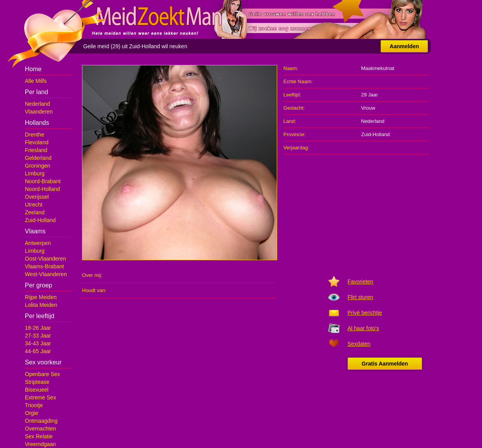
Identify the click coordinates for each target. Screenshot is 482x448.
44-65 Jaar (38, 351)
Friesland (36, 150)
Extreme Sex (40, 397)
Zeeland (35, 212)
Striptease (37, 382)
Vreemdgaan (40, 444)
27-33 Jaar (38, 336)
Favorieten (360, 282)
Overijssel (37, 197)
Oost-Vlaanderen (45, 259)
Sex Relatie (39, 436)
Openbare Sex (42, 374)
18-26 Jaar (38, 328)
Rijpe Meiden (41, 297)
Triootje (34, 405)
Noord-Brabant (43, 181)
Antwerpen (38, 243)
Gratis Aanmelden (385, 364)
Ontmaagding (41, 421)
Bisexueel (37, 390)
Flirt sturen (360, 297)
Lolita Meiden (41, 305)
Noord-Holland (42, 189)
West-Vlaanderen (46, 274)
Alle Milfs (36, 81)
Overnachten (40, 429)
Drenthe (35, 135)
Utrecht (34, 205)
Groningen (38, 166)
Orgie (31, 413)
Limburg (35, 173)
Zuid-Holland (40, 220)
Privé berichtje (365, 313)
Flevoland (37, 142)
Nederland (38, 104)
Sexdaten (359, 344)
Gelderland (38, 158)
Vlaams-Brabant (44, 266)
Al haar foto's (363, 328)
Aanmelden (404, 46)
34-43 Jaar (38, 343)
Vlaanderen (39, 112)
